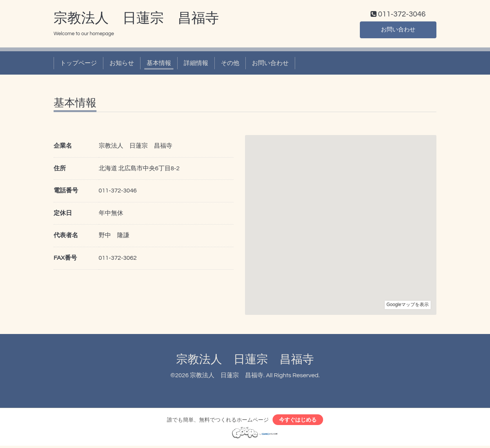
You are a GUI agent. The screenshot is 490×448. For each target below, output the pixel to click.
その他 (230, 64)
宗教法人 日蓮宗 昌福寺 (136, 20)
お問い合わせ (398, 31)
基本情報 (159, 64)
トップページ (78, 64)
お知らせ (122, 64)
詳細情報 (196, 64)
